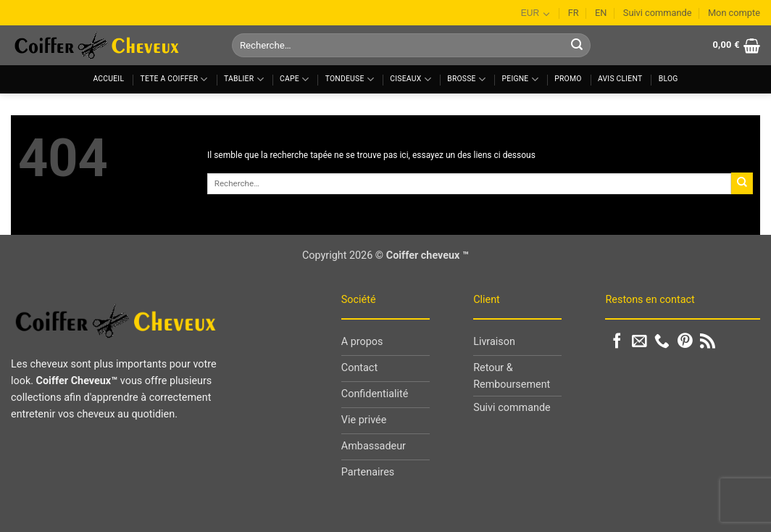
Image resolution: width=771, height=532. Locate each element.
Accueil (108, 79)
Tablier (244, 79)
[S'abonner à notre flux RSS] (708, 342)
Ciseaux (410, 79)
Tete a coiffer (174, 79)
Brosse (466, 79)
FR (574, 13)
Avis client (620, 79)
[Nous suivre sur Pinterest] (685, 342)
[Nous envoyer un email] (639, 342)
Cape (294, 79)
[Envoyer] (577, 46)
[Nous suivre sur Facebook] (617, 342)
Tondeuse (350, 79)
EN (601, 13)
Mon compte (734, 13)
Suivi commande (658, 13)
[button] (736, 46)
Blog (668, 79)
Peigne (520, 79)
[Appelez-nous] (662, 342)
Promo (568, 79)
